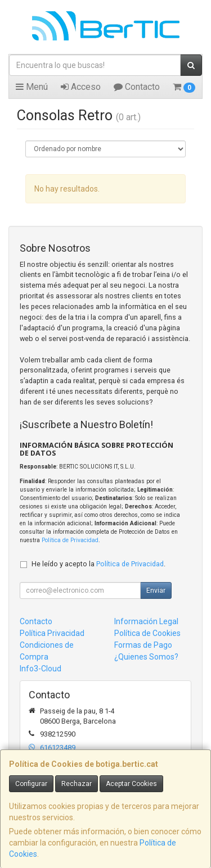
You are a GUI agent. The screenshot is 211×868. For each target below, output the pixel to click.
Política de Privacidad (70, 540)
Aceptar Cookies (131, 784)
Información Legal (146, 621)
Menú (32, 87)
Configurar (31, 784)
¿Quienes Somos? (146, 657)
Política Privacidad (52, 633)
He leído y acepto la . (98, 564)
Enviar (156, 590)
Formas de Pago (143, 645)
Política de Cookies (147, 633)
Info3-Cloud (41, 669)
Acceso (81, 87)
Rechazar (77, 784)
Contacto (137, 87)
